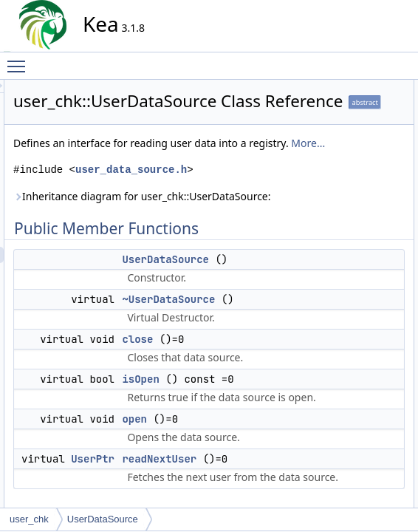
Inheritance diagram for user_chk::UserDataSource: (211, 294)
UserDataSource (350, 104)
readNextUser (344, 185)
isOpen (331, 153)
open (327, 169)
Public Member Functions (355, 88)
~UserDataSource (352, 120)
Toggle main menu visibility (20, 60)
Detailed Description (345, 202)
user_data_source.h (208, 260)
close (270, 478)
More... (205, 217)
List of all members (342, 348)
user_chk (29, 519)
